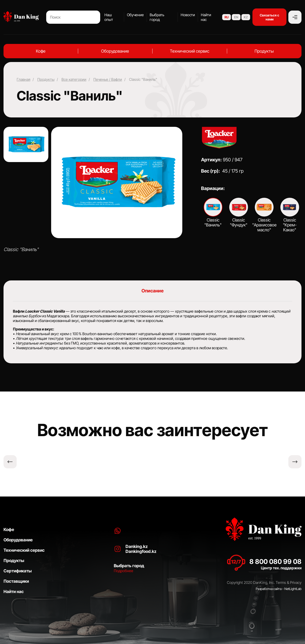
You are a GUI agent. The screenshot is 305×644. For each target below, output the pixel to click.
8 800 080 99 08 (275, 562)
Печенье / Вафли (108, 79)
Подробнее (124, 571)
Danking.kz (137, 546)
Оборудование (115, 51)
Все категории (74, 79)
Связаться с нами (269, 17)
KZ (246, 17)
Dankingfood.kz (141, 551)
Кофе (41, 51)
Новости (188, 15)
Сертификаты (18, 571)
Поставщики (16, 581)
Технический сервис (190, 51)
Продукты (264, 51)
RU (227, 17)
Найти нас (206, 17)
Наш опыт (109, 17)
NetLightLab (293, 589)
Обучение (135, 15)
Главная (23, 79)
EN (236, 17)
